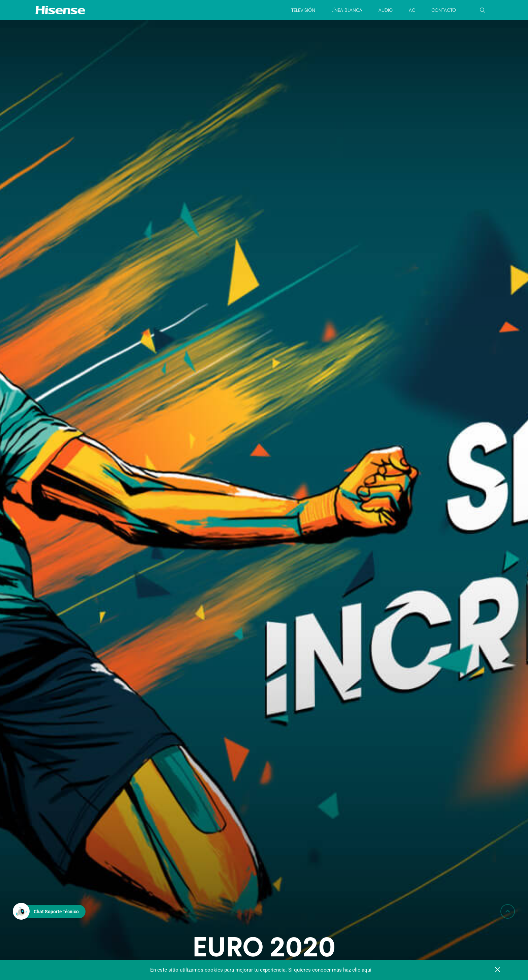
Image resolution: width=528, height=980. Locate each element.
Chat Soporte (56, 911)
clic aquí (362, 970)
